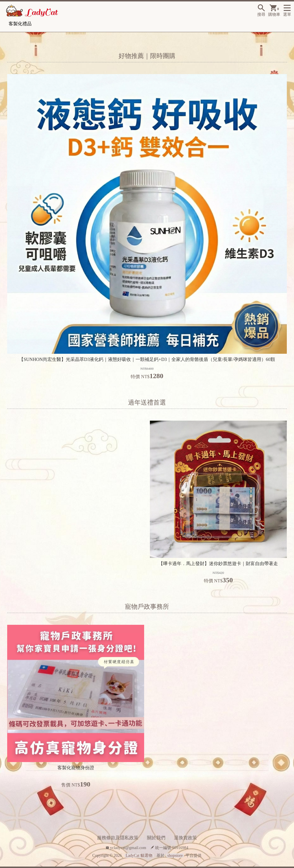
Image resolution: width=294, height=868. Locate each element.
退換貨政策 (185, 838)
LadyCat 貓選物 (139, 856)
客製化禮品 (20, 24)
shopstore (175, 856)
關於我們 (156, 838)
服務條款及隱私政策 (118, 838)
